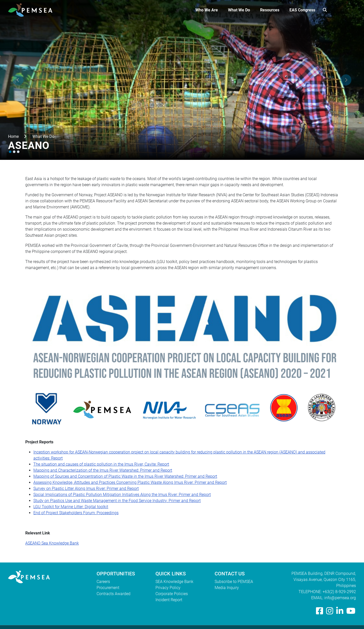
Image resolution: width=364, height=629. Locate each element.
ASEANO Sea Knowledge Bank (52, 543)
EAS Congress (302, 10)
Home (13, 136)
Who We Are (207, 10)
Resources (270, 10)
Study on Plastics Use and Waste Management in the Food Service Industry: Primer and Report (117, 501)
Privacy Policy (168, 588)
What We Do (239, 10)
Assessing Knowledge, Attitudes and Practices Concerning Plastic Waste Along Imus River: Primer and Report (130, 482)
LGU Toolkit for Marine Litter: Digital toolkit (71, 507)
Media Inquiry (227, 588)
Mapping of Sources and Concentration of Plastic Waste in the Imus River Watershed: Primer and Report (125, 476)
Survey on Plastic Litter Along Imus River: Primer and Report (86, 489)
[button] (10, 152)
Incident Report (169, 600)
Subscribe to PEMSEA (234, 582)
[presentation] (18, 80)
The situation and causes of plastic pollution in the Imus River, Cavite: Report (101, 464)
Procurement (108, 588)
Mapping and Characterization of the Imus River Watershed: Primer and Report (103, 470)
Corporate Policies (172, 594)
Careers (103, 582)
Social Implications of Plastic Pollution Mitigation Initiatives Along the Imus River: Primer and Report (122, 495)
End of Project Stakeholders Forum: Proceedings (76, 513)
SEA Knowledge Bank (174, 582)
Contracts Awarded (113, 594)
